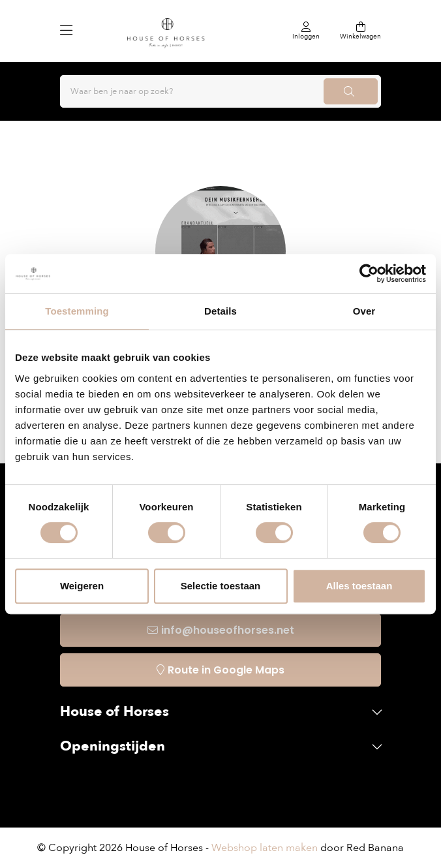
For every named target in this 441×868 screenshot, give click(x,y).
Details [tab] (220, 311)
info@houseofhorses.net (228, 630)
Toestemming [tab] (77, 311)
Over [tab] (364, 311)
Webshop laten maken (265, 848)
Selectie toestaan (221, 586)
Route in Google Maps (226, 670)
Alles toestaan (359, 586)
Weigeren (82, 586)
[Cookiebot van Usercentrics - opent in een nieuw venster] (369, 273)
